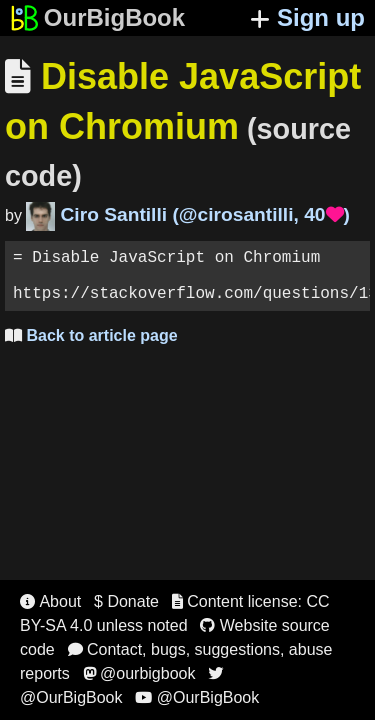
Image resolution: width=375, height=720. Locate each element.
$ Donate (126, 601)
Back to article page (91, 347)
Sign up (307, 17)
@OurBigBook (197, 697)
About (50, 601)
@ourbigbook (139, 673)
